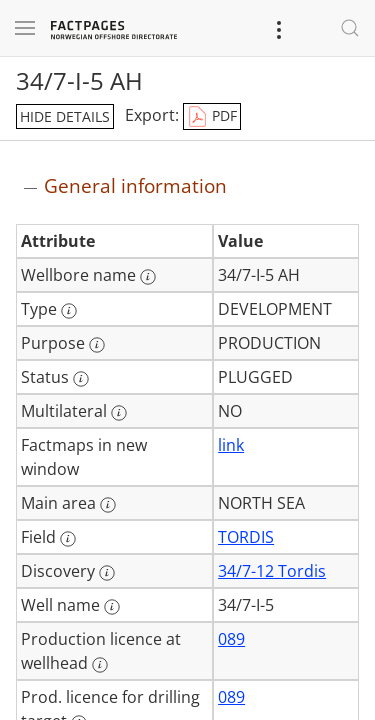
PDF (212, 117)
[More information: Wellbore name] (148, 277)
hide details (65, 116)
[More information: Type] (69, 311)
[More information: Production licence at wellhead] (100, 665)
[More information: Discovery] (107, 573)
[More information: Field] (68, 539)
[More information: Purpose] (97, 345)
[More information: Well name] (112, 607)
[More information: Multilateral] (119, 413)
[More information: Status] (81, 379)
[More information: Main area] (108, 505)
